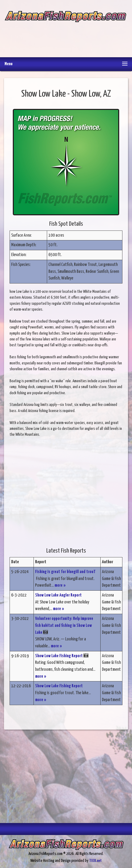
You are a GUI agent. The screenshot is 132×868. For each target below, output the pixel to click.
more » (60, 585)
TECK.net (95, 861)
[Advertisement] (65, 36)
